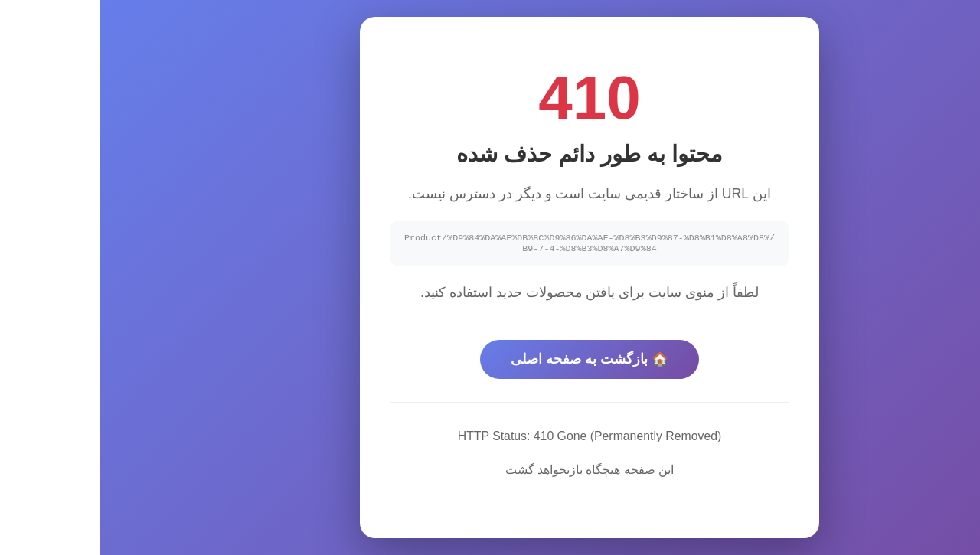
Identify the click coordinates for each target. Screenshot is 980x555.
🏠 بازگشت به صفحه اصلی (490, 361)
